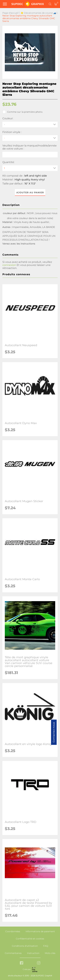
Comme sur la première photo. (23, 112)
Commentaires (13, 953)
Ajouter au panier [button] (30, 192)
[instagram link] (39, 963)
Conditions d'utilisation (25, 946)
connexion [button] (9, 265)
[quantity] (30, 168)
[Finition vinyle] (30, 138)
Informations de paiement (40, 931)
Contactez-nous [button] (54, 732)
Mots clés (50, 953)
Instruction (33, 953)
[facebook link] (22, 963)
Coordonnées (13, 931)
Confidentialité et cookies (30, 939)
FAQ (46, 946)
